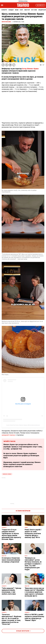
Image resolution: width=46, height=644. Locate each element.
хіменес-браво (7, 474)
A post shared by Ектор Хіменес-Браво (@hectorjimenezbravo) (23, 425)
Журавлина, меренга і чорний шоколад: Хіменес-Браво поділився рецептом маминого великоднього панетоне (22, 464)
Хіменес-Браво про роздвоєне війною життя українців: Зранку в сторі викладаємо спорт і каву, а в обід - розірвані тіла (23, 447)
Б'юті (21, 10)
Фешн (17, 10)
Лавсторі (27, 10)
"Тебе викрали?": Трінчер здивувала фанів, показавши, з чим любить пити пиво (11, 591)
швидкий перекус (8, 435)
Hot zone (34, 10)
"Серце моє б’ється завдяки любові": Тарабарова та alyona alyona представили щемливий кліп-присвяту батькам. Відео (11, 534)
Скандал (11, 10)
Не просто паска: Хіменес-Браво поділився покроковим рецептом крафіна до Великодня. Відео (21, 456)
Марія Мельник (6, 22)
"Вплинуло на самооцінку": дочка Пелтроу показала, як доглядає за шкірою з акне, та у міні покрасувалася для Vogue (33, 564)
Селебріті (4, 10)
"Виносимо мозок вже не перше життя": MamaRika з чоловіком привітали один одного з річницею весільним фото (34, 592)
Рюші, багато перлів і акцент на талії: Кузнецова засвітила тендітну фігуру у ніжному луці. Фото (33, 533)
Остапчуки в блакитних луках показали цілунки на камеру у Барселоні (11, 560)
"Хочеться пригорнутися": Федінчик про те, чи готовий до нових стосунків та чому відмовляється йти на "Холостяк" (11, 619)
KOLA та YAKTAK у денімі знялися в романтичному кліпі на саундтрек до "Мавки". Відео (34, 617)
